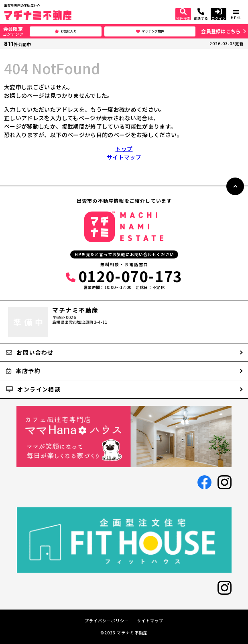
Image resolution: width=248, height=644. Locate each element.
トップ (124, 149)
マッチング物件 (150, 31)
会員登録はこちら (221, 31)
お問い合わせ (30, 352)
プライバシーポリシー (107, 621)
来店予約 (23, 371)
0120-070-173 (124, 276)
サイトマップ (124, 157)
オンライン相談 (33, 389)
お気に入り (66, 31)
